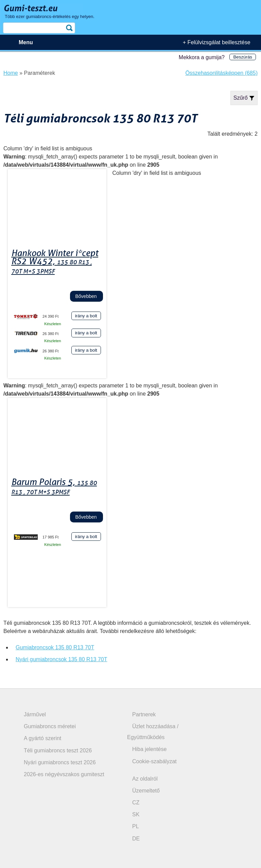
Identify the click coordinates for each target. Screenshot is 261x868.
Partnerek (144, 714)
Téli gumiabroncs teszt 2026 (58, 750)
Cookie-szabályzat (154, 761)
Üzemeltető (146, 791)
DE (136, 839)
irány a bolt (86, 316)
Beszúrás (243, 57)
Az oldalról (145, 779)
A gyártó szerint (42, 738)
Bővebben (86, 296)
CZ (136, 803)
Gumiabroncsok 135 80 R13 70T (55, 647)
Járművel (35, 714)
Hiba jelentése (149, 749)
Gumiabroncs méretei (50, 726)
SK (136, 814)
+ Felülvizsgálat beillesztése (217, 42)
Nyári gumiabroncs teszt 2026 (60, 762)
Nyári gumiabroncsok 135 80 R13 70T (61, 659)
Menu (26, 42)
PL (136, 826)
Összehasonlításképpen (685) (221, 73)
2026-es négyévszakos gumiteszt (64, 774)
